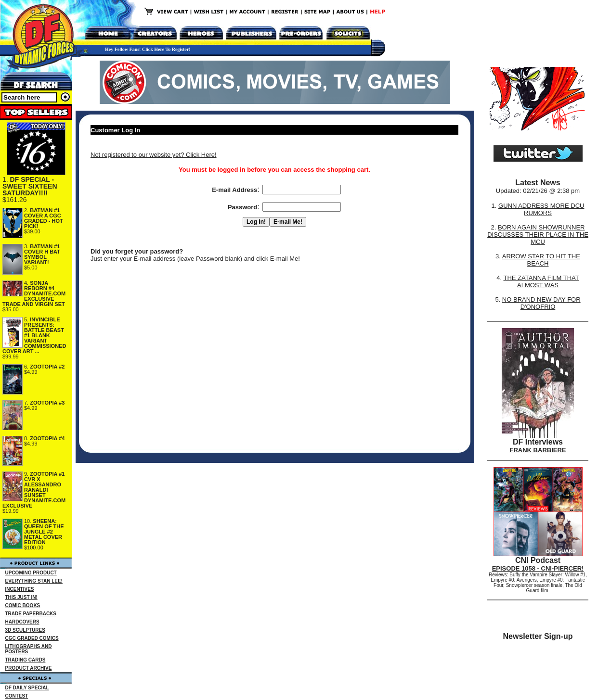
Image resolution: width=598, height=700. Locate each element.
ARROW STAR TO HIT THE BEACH (541, 260)
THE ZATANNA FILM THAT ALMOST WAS (541, 281)
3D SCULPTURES (25, 630)
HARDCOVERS (22, 622)
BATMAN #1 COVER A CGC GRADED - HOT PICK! (44, 218)
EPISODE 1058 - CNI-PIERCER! (538, 568)
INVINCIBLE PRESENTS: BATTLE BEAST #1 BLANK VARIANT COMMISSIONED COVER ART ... (34, 335)
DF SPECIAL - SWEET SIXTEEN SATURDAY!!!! (30, 186)
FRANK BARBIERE (538, 450)
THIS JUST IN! (21, 597)
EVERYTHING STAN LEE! (34, 581)
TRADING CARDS (26, 660)
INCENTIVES (20, 589)
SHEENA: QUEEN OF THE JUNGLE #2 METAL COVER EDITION (44, 532)
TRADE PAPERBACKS (31, 614)
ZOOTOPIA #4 (47, 438)
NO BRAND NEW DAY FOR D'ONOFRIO (541, 303)
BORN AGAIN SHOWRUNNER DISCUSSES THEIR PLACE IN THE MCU (538, 235)
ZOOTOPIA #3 (47, 403)
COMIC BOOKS (23, 605)
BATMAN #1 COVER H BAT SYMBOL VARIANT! (42, 254)
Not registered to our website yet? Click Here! (154, 155)
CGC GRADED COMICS (32, 638)
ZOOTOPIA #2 (47, 367)
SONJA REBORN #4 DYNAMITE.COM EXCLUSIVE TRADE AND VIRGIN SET (34, 293)
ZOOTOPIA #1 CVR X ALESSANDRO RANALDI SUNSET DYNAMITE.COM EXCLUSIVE (34, 490)
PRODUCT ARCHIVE (29, 668)
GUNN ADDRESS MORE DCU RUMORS (541, 209)
